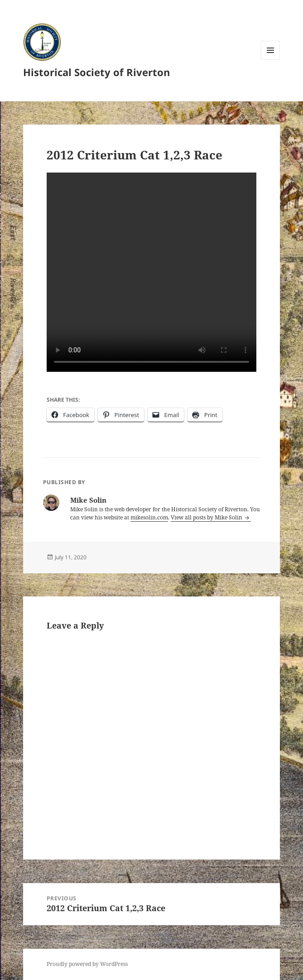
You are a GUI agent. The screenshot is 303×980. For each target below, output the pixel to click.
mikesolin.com (149, 517)
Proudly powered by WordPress (87, 964)
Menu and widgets (271, 60)
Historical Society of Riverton (96, 72)
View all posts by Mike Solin (207, 517)
